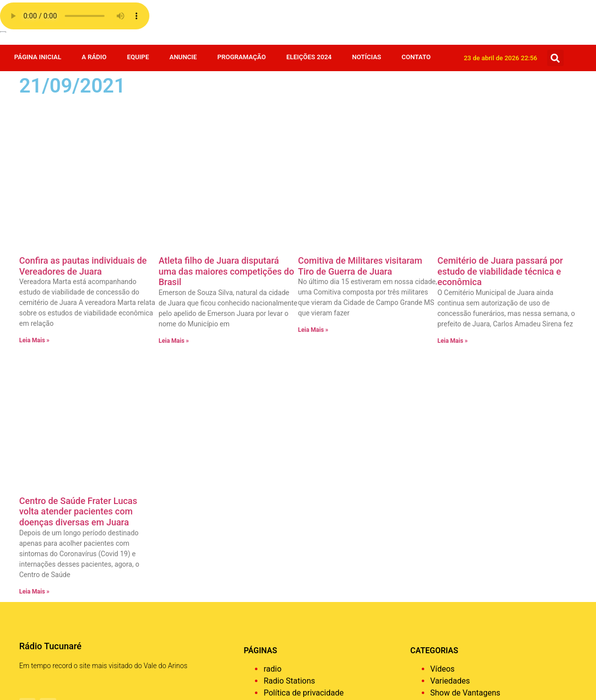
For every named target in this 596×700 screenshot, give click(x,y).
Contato (417, 57)
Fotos (440, 522)
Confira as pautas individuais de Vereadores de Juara (83, 127)
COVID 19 (447, 593)
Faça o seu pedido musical (310, 438)
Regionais (448, 462)
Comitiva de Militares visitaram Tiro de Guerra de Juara (360, 127)
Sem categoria (456, 426)
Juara (440, 510)
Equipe (138, 57)
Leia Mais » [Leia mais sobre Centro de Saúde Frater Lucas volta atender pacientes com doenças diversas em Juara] (35, 313)
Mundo (443, 498)
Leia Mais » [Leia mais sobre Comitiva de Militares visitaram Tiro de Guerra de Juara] (313, 191)
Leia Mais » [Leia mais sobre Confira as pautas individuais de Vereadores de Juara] (35, 201)
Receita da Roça (459, 474)
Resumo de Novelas (465, 450)
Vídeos (442, 390)
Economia (448, 569)
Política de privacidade (303, 414)
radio (272, 390)
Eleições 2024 (309, 57)
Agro (439, 629)
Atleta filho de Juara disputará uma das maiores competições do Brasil (227, 132)
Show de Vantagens (465, 414)
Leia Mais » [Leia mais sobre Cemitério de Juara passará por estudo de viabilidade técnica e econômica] (453, 201)
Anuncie (183, 57)
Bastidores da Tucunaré (472, 617)
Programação (241, 57)
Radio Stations (289, 402)
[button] (555, 58)
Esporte (444, 546)
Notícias (367, 57)
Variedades (450, 402)
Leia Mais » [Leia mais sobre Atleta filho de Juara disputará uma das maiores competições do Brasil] (174, 201)
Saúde (441, 438)
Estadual (446, 534)
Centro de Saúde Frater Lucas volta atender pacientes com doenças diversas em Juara (78, 233)
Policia (442, 486)
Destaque (447, 581)
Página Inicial (38, 57)
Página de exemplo (297, 426)
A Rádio (94, 57)
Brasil (440, 605)
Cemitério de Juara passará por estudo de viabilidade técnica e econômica (500, 132)
